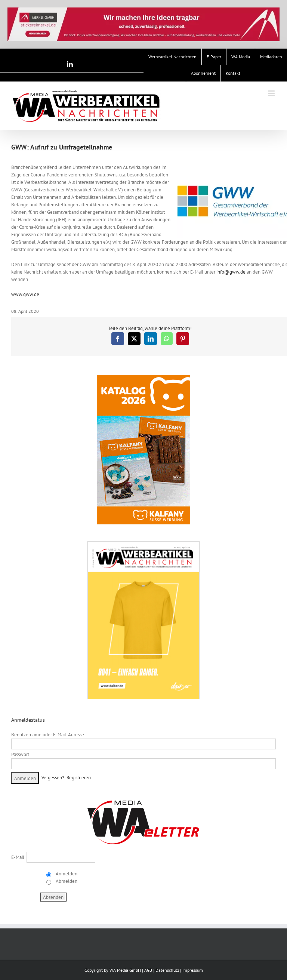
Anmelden (66, 874)
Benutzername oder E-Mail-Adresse (48, 735)
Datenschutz (167, 970)
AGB (148, 970)
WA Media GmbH (125, 970)
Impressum (193, 970)
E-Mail (18, 857)
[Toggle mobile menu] (272, 93)
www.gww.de (25, 294)
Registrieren (79, 778)
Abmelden (66, 881)
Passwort (20, 754)
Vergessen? (53, 778)
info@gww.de (231, 272)
